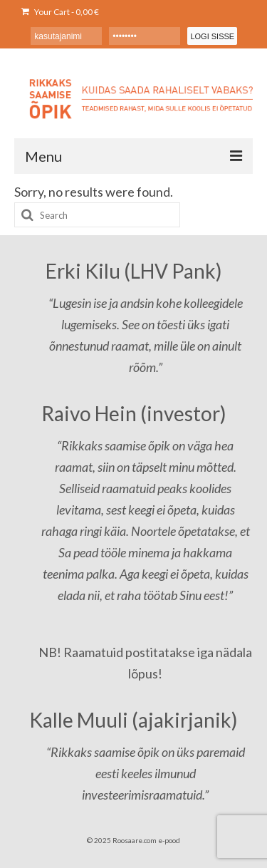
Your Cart (60, 12)
